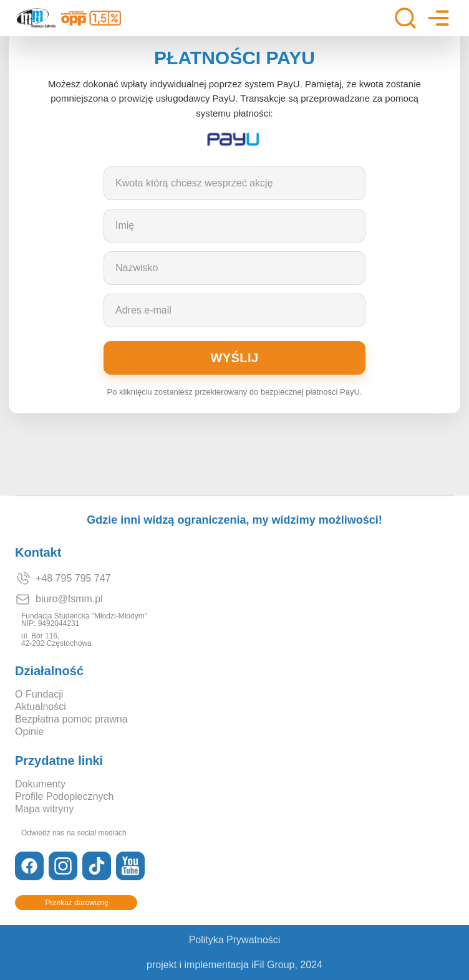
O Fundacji (39, 694)
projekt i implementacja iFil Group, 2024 (234, 965)
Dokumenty (40, 784)
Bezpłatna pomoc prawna (71, 719)
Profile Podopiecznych (64, 797)
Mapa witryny (44, 809)
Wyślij (235, 358)
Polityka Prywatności (235, 940)
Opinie (29, 732)
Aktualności (41, 707)
